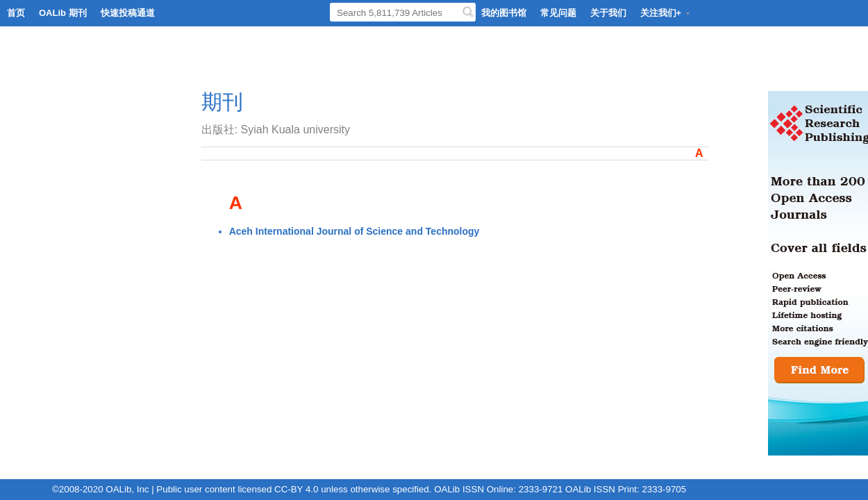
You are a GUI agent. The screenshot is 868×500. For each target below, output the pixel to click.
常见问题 (558, 13)
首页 (16, 13)
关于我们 (608, 13)
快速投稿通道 (128, 13)
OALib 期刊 (63, 13)
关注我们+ (666, 13)
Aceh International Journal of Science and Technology (354, 231)
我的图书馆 (504, 13)
